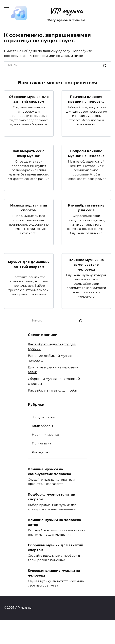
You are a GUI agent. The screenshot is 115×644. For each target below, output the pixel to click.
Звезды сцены (43, 417)
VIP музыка (66, 11)
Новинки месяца (45, 435)
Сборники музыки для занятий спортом (29, 99)
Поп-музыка (41, 443)
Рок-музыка (41, 452)
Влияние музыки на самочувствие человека (86, 265)
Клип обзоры (42, 426)
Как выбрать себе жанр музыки (29, 153)
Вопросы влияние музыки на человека (86, 153)
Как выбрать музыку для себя (86, 208)
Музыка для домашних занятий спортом (29, 265)
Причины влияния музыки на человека (86, 99)
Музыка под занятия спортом (29, 208)
